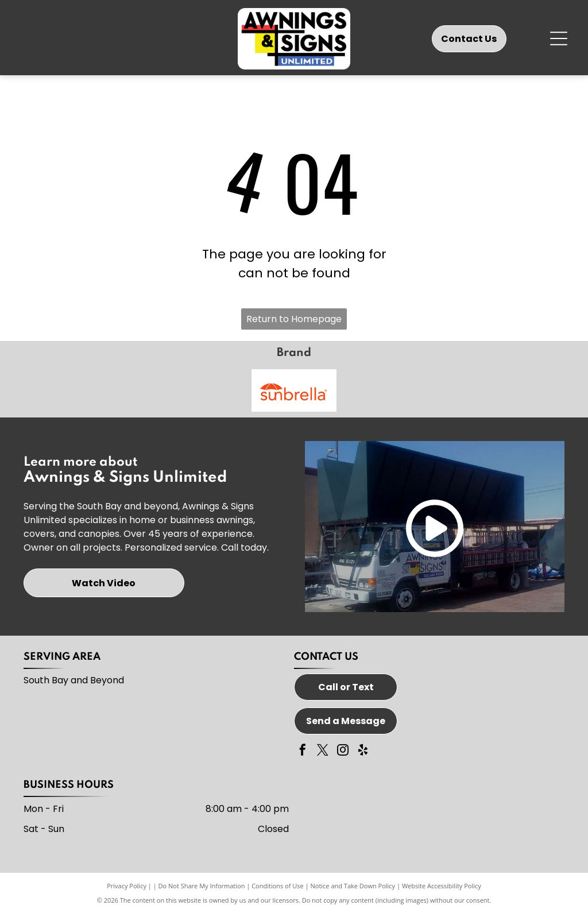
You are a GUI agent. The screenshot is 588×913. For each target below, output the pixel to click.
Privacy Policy (127, 886)
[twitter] (323, 751)
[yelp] (363, 751)
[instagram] (343, 751)
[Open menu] (559, 38)
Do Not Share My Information (202, 886)
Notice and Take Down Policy (353, 886)
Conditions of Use (278, 886)
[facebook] (303, 751)
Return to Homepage (294, 319)
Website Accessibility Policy (442, 886)
